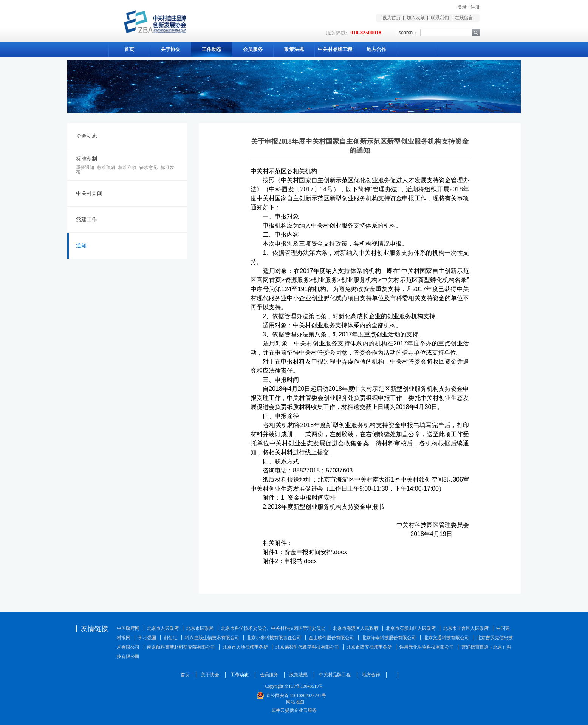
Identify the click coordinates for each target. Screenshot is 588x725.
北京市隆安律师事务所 (369, 647)
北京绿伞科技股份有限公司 (389, 638)
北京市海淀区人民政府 (356, 628)
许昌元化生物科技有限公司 (427, 647)
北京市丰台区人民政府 (466, 628)
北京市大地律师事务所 (245, 647)
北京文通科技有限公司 (446, 638)
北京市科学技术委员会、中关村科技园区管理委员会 (273, 628)
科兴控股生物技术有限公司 (212, 638)
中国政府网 (128, 628)
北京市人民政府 (163, 628)
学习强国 (147, 638)
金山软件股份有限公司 (331, 638)
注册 (475, 7)
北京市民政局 (200, 628)
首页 (129, 49)
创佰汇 (170, 638)
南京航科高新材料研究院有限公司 (181, 647)
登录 (462, 7)
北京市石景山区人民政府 (411, 628)
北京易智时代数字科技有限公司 (307, 647)
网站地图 (294, 702)
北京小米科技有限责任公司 (274, 638)
